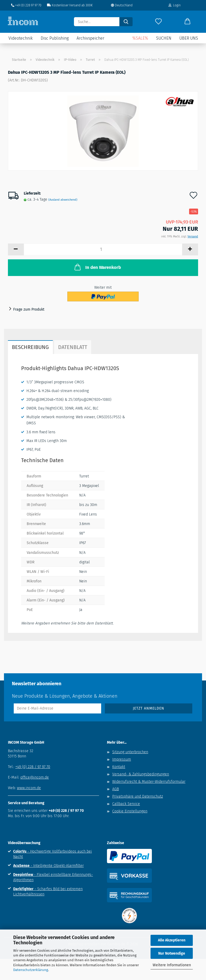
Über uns (189, 38)
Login (175, 5)
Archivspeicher (90, 38)
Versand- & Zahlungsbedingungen (141, 774)
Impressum (122, 759)
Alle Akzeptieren (172, 940)
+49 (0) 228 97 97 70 (26, 5)
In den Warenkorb (97, 267)
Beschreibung (30, 347)
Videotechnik (21, 38)
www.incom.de (29, 788)
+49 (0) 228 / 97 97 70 (33, 767)
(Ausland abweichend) (63, 200)
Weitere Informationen (172, 965)
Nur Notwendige (172, 953)
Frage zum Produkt (29, 309)
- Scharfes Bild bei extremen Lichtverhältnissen (48, 892)
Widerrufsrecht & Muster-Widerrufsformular (149, 782)
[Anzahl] (103, 249)
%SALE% (140, 38)
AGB (116, 789)
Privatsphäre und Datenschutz (138, 796)
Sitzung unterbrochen (130, 752)
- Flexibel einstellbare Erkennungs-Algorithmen (53, 877)
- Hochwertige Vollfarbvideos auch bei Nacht (53, 854)
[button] (188, 22)
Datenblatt (73, 347)
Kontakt (119, 767)
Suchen (164, 38)
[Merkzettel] (158, 22)
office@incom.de (35, 777)
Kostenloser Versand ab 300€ (70, 5)
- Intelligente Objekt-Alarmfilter (48, 866)
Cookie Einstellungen (130, 811)
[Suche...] (126, 22)
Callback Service (126, 804)
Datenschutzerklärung (31, 970)
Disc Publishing (55, 38)
